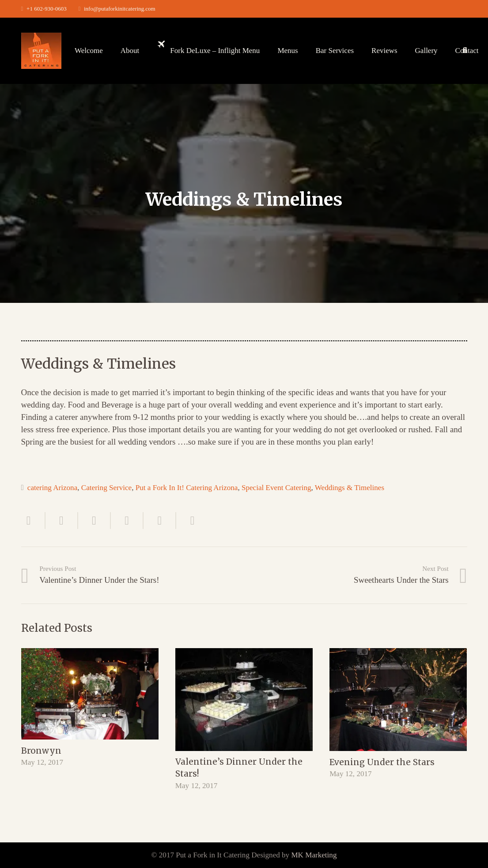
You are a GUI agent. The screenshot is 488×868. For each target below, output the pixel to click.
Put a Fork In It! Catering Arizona (187, 488)
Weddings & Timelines (350, 488)
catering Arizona (52, 488)
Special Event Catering (276, 488)
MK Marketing (314, 855)
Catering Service (106, 488)
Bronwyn (41, 751)
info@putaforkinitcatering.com (120, 9)
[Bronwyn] (90, 694)
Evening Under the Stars (382, 762)
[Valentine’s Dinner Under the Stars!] (244, 700)
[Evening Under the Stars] (398, 700)
